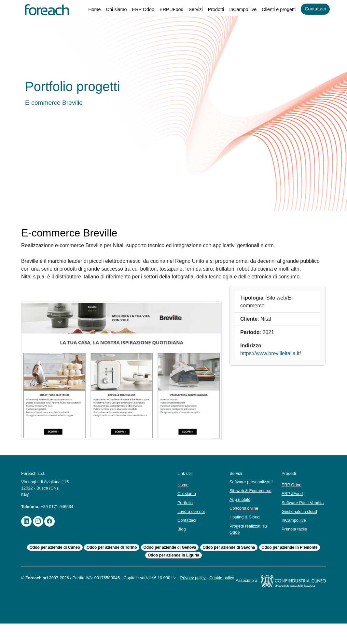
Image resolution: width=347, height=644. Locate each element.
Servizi (189, 10)
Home (86, 10)
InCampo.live (239, 10)
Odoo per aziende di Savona (229, 562)
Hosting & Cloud (246, 531)
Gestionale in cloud (301, 525)
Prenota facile (295, 543)
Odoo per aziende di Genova (170, 562)
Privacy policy (205, 592)
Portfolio (186, 513)
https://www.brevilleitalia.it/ (273, 361)
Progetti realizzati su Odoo (250, 543)
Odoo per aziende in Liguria (174, 569)
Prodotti (210, 10)
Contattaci (314, 9)
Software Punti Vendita (296, 514)
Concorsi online (245, 522)
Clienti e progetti (276, 10)
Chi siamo (109, 10)
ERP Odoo (137, 10)
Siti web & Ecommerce (251, 505)
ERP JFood (165, 10)
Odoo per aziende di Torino (111, 562)
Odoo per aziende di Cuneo (54, 562)
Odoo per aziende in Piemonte (291, 562)
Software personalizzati (243, 493)
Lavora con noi (192, 522)
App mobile (241, 513)
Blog (182, 540)
